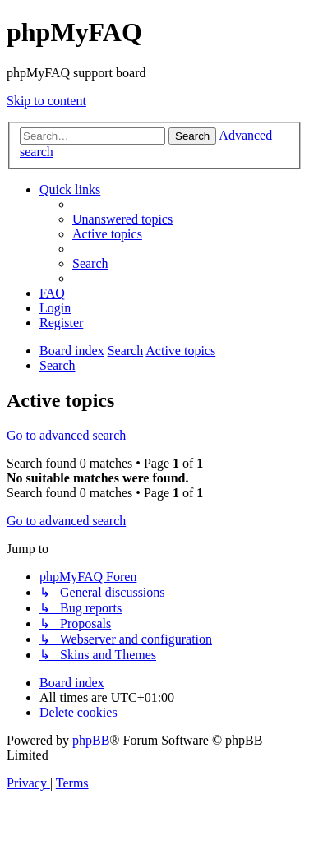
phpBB (91, 740)
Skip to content (46, 101)
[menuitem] (122, 219)
